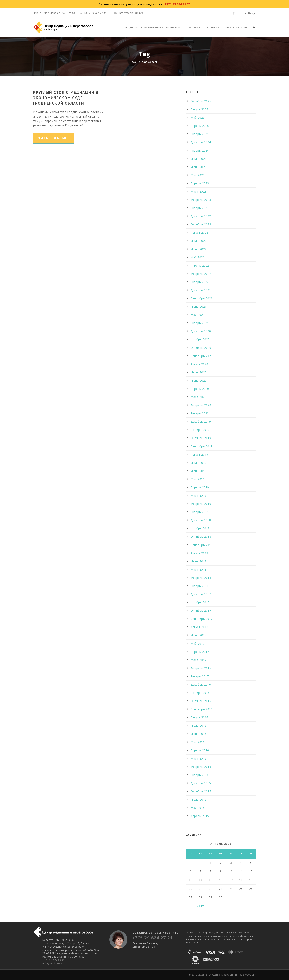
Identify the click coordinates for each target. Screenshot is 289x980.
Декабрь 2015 (201, 783)
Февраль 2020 (201, 405)
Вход (252, 13)
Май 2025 (198, 118)
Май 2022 (198, 257)
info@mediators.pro (129, 13)
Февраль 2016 (201, 767)
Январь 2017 (200, 676)
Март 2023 (198, 191)
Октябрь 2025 (201, 101)
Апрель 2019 (200, 487)
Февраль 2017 (201, 668)
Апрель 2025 (200, 126)
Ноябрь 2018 (200, 528)
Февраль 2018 (201, 578)
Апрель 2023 (200, 183)
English (242, 28)
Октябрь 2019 (201, 438)
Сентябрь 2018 (202, 545)
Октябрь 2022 (201, 224)
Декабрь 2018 (201, 520)
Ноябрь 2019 (200, 430)
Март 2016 (198, 758)
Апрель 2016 (200, 750)
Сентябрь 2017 (202, 619)
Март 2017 (198, 660)
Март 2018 (198, 569)
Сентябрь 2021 (202, 298)
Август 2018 (199, 553)
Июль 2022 (199, 241)
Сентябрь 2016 (202, 709)
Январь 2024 (200, 150)
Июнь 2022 (199, 249)
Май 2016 (198, 742)
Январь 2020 (200, 413)
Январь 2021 (200, 323)
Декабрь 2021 (201, 290)
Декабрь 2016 (201, 684)
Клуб (228, 28)
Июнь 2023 (199, 167)
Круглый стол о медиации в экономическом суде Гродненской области (66, 98)
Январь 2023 (200, 208)
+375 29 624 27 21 (178, 4)
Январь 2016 (200, 775)
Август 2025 (199, 109)
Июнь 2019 (199, 471)
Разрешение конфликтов (162, 28)
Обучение (193, 28)
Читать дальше (54, 138)
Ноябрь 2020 (200, 339)
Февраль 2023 (201, 200)
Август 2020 (199, 364)
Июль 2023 (199, 159)
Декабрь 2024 (201, 142)
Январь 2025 (200, 134)
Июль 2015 (199, 800)
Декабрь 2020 (201, 331)
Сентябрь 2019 (202, 446)
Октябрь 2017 (201, 611)
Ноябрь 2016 (200, 693)
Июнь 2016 (199, 734)
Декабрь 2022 (201, 216)
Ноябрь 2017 (200, 602)
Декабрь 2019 (201, 422)
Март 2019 (198, 496)
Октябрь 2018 (201, 537)
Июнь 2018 (199, 561)
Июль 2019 (199, 463)
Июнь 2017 (199, 635)
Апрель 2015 (200, 816)
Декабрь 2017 (201, 594)
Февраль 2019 (201, 504)
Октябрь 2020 (201, 348)
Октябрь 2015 (201, 791)
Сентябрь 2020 (202, 356)
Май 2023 (198, 175)
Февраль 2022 (201, 274)
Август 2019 (199, 454)
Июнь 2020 (199, 380)
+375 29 (54, 960)
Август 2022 (199, 233)
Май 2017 (198, 643)
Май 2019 (198, 479)
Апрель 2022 (200, 265)
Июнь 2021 (199, 307)
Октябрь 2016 (201, 701)
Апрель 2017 (200, 652)
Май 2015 (198, 808)
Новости (213, 28)
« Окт (201, 906)
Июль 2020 (199, 372)
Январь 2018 (200, 586)
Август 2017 (199, 627)
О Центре (131, 28)
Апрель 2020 (200, 389)
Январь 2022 (200, 282)
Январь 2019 (200, 512)
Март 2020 (198, 397)
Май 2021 (198, 315)
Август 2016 (199, 717)
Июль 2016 (199, 726)
